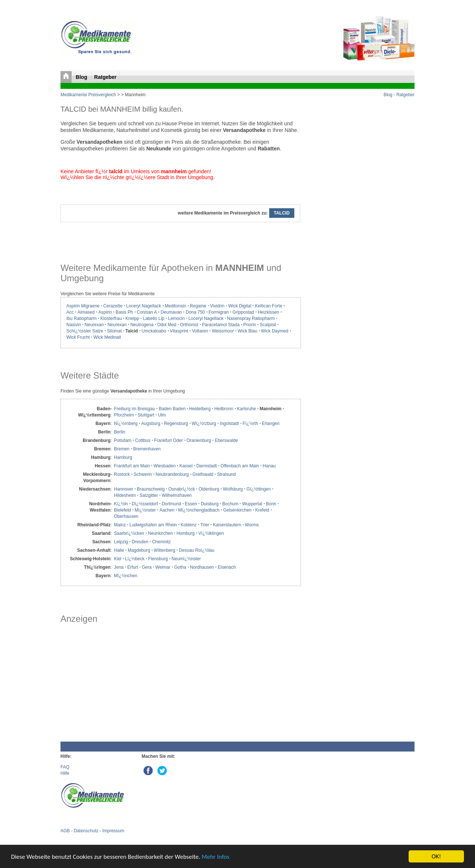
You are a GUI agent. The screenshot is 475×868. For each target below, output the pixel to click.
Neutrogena (142, 325)
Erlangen (271, 423)
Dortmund (171, 504)
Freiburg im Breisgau (134, 409)
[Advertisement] (180, 683)
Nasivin (74, 325)
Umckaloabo (154, 331)
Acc (70, 312)
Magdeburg (139, 550)
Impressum (113, 831)
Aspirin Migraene (83, 306)
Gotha (180, 567)
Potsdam (123, 440)
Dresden (140, 542)
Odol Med (167, 325)
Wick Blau (247, 331)
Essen (191, 504)
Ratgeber (105, 77)
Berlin (120, 432)
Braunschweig (151, 489)
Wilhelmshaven (176, 495)
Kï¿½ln (121, 504)
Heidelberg (200, 409)
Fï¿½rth (250, 423)
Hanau (269, 466)
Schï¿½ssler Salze (85, 331)
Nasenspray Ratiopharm (251, 318)
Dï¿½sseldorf (145, 504)
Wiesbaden (164, 466)
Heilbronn (224, 409)
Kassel (186, 466)
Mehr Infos (216, 857)
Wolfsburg (233, 489)
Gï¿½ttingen (259, 489)
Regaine (198, 306)
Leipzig (121, 542)
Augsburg (151, 423)
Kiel (118, 559)
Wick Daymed (275, 331)
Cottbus (143, 440)
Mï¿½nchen (126, 576)
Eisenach (227, 567)
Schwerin (143, 474)
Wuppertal (252, 504)
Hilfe (65, 773)
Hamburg (123, 457)
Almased (86, 312)
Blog (82, 77)
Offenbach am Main (240, 466)
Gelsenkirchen (237, 510)
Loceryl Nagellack (144, 306)
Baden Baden (172, 409)
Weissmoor (223, 331)
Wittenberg (164, 550)
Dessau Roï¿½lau (197, 550)
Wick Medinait (107, 337)
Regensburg (176, 423)
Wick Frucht (78, 337)
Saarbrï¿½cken (129, 533)
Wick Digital (240, 306)
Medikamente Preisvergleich (88, 95)
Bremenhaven (147, 449)
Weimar (163, 567)
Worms (252, 525)
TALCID (282, 213)
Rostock (122, 474)
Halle (119, 550)
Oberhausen (126, 516)
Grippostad (243, 312)
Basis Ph (124, 312)
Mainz (120, 525)
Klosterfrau (111, 318)
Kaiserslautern (227, 525)
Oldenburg (209, 489)
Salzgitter (149, 495)
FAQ (65, 767)
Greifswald (203, 474)
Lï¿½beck (135, 559)
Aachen (167, 510)
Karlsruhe (247, 409)
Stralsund (226, 474)
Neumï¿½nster (186, 559)
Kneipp (132, 318)
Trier (205, 525)
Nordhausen (202, 567)
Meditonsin (176, 306)
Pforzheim (124, 415)
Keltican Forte (268, 306)
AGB (65, 831)
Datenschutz (86, 831)
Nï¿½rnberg (126, 423)
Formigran (219, 312)
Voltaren (200, 331)
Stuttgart (146, 415)
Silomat (114, 331)
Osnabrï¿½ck (181, 489)
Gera (147, 567)
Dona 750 (195, 312)
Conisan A (147, 312)
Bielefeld (122, 510)
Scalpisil (268, 325)
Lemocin (176, 318)
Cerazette (113, 306)
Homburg (185, 533)
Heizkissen (268, 312)
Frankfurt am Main (132, 466)
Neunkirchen (160, 533)
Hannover (124, 489)
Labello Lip (153, 318)
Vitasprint (179, 331)
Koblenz (189, 525)
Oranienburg (199, 440)
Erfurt (133, 567)
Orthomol (189, 325)
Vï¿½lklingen (211, 533)
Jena (119, 567)
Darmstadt (206, 466)
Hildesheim (125, 495)
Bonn (271, 504)
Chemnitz (161, 542)
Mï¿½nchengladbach (199, 510)
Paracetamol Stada (221, 325)
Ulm (162, 415)
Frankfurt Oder (169, 440)
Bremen (122, 449)
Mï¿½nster (145, 510)
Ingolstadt (229, 423)
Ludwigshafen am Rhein (153, 525)
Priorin (250, 325)
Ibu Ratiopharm (82, 318)
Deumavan (171, 312)
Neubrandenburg (172, 474)
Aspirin (105, 312)
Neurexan (94, 325)
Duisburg (209, 504)
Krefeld (262, 510)
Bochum (230, 504)
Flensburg (158, 559)
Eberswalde (226, 440)
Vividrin (217, 306)
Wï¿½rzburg (204, 423)
